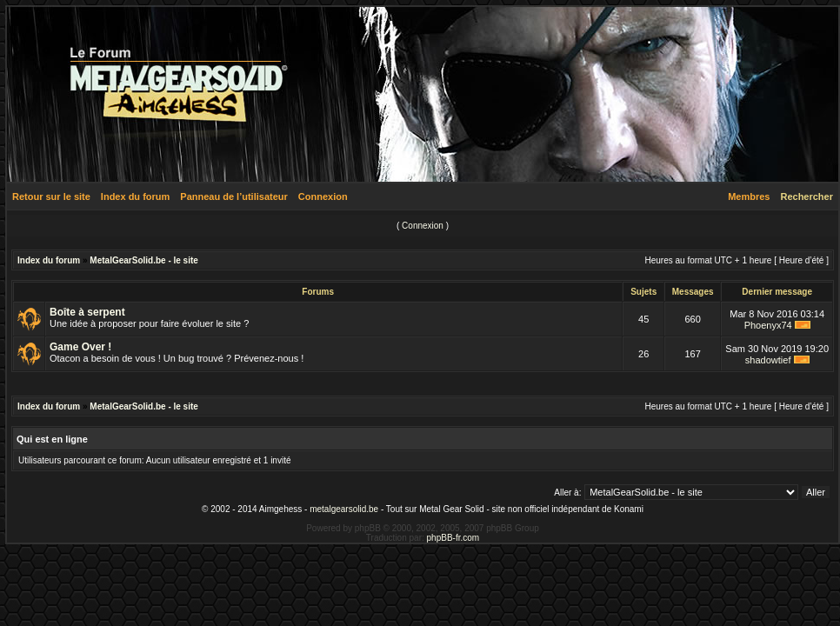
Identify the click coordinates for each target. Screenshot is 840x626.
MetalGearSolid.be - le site (143, 260)
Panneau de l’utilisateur (233, 196)
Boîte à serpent (87, 312)
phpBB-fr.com (453, 538)
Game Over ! (80, 347)
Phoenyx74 (768, 325)
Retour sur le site (51, 196)
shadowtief (768, 360)
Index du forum (135, 196)
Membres (749, 196)
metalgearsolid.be (344, 509)
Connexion (323, 196)
